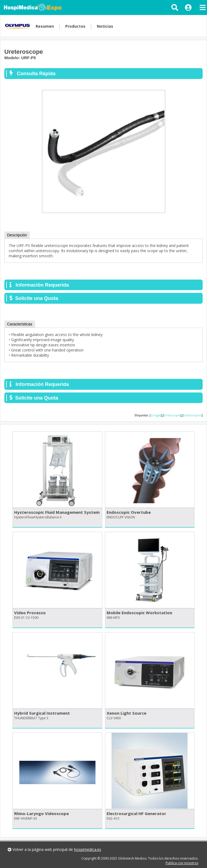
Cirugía (156, 415)
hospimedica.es (88, 849)
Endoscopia (172, 415)
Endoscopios (192, 415)
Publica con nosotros (182, 863)
